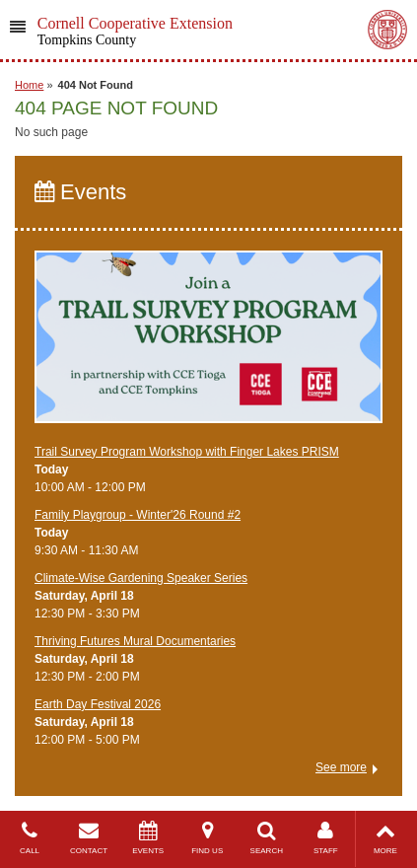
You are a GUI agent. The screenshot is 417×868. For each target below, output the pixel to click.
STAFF (325, 838)
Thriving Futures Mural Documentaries (135, 641)
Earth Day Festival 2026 (98, 704)
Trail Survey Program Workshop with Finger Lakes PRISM (187, 452)
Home (29, 85)
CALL (30, 838)
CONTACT (89, 838)
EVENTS (148, 838)
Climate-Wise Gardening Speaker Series (141, 578)
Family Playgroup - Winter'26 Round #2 (138, 515)
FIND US (207, 838)
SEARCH (266, 838)
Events (80, 192)
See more (341, 767)
